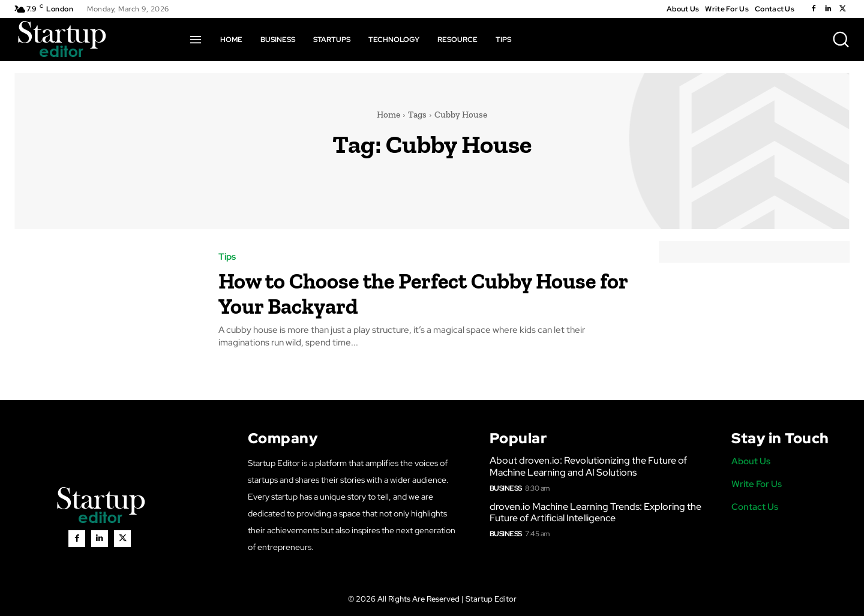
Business (506, 488)
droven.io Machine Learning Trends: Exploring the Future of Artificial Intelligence (595, 512)
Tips (227, 257)
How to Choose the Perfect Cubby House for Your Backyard (401, 292)
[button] (841, 39)
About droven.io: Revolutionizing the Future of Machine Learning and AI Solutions (588, 466)
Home (388, 115)
